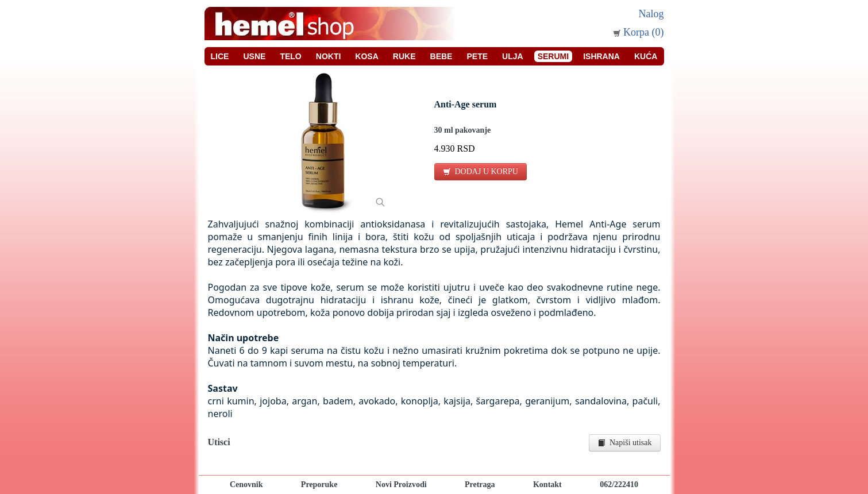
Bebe (441, 56)
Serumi (553, 56)
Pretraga (480, 485)
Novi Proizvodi (401, 485)
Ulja (513, 56)
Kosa (367, 56)
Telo (290, 56)
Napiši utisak (625, 443)
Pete (477, 56)
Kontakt (547, 485)
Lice (220, 56)
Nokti (329, 56)
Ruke (404, 56)
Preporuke (319, 485)
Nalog (651, 14)
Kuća (646, 56)
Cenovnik (246, 485)
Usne (254, 56)
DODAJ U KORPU (481, 171)
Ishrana (601, 56)
